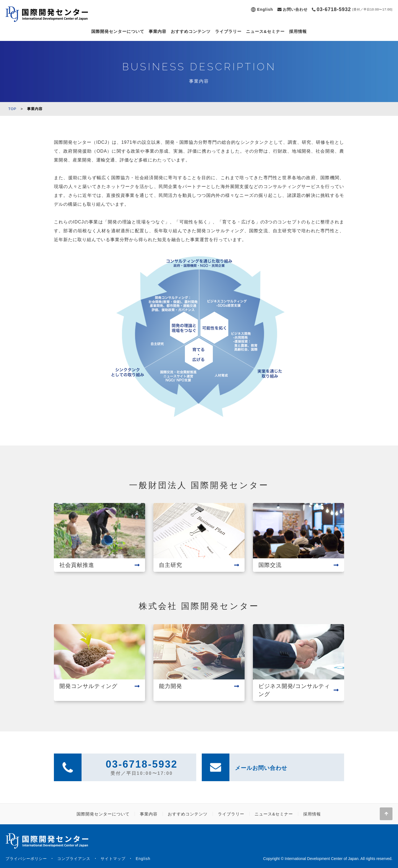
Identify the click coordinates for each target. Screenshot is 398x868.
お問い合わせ (295, 9)
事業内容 (158, 31)
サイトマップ (113, 859)
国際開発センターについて (118, 31)
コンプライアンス (74, 859)
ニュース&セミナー (265, 31)
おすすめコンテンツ (191, 31)
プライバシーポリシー (26, 859)
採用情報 (298, 31)
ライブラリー (228, 31)
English (265, 9)
